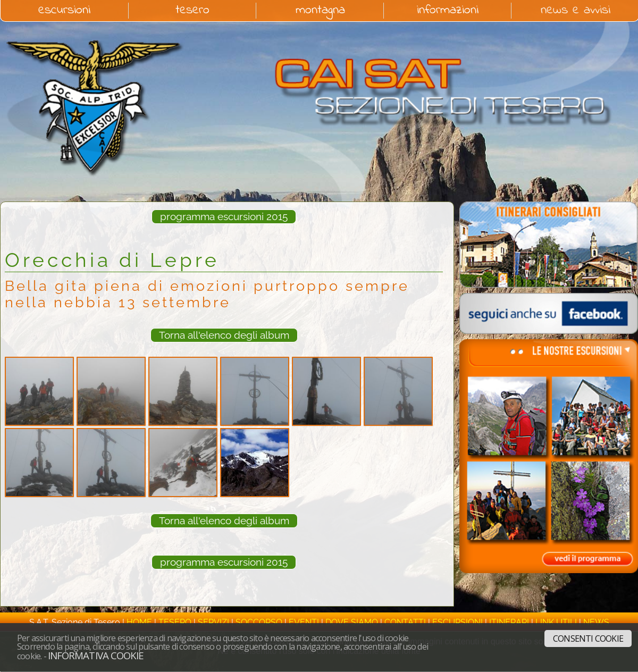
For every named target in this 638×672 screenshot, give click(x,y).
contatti (405, 622)
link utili (556, 622)
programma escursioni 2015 (224, 216)
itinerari (509, 622)
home (139, 622)
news (596, 622)
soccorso (259, 622)
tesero (192, 11)
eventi (304, 622)
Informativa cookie (96, 655)
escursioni (64, 11)
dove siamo (352, 622)
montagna (320, 11)
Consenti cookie (588, 639)
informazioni (448, 11)
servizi (213, 622)
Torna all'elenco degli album (224, 335)
